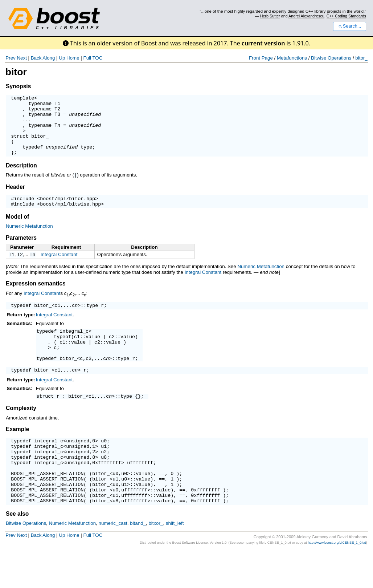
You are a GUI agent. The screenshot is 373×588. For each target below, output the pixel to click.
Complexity (21, 432)
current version (263, 43)
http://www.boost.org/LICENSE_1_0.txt (337, 580)
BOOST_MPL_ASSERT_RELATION (47, 505)
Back (36, 58)
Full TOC (93, 58)
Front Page (261, 58)
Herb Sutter (270, 16)
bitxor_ (156, 561)
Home (73, 58)
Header (15, 198)
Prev (10, 58)
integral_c (74, 348)
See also (17, 551)
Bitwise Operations (331, 58)
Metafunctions (292, 58)
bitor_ (361, 58)
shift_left (175, 561)
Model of (17, 230)
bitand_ (138, 561)
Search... (350, 26)
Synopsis (18, 86)
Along (49, 58)
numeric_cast (113, 561)
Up (62, 58)
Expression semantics (36, 298)
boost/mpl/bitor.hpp (67, 211)
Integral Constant (59, 268)
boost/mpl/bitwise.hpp (70, 218)
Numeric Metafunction (29, 240)
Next (22, 58)
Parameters (21, 252)
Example (17, 453)
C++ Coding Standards (346, 16)
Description (21, 177)
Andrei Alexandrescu (306, 16)
